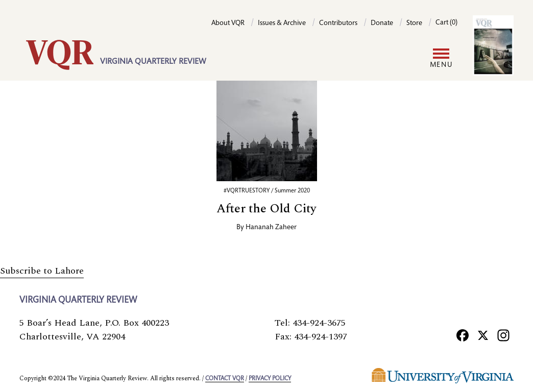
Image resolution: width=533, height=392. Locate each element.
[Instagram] (503, 335)
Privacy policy (270, 379)
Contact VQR (225, 379)
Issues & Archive (282, 23)
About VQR (228, 23)
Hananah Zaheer (271, 228)
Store (414, 23)
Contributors (338, 23)
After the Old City (266, 209)
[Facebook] (463, 335)
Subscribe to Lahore (42, 271)
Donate (382, 23)
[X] (483, 335)
